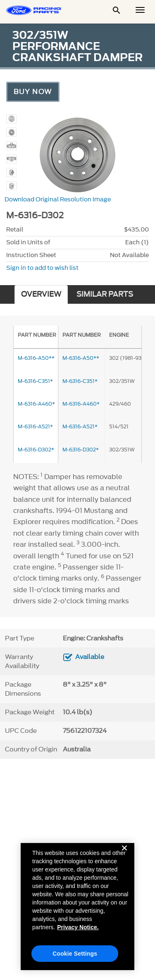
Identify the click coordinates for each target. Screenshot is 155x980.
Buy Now (33, 92)
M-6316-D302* (81, 450)
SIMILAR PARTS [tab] (105, 294)
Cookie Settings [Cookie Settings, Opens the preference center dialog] (75, 959)
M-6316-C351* (80, 381)
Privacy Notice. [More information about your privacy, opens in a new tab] (78, 933)
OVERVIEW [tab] (41, 294)
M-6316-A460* (81, 404)
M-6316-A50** (81, 358)
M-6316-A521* (80, 426)
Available (90, 657)
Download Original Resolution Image (58, 200)
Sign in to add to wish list (42, 268)
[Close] (124, 860)
